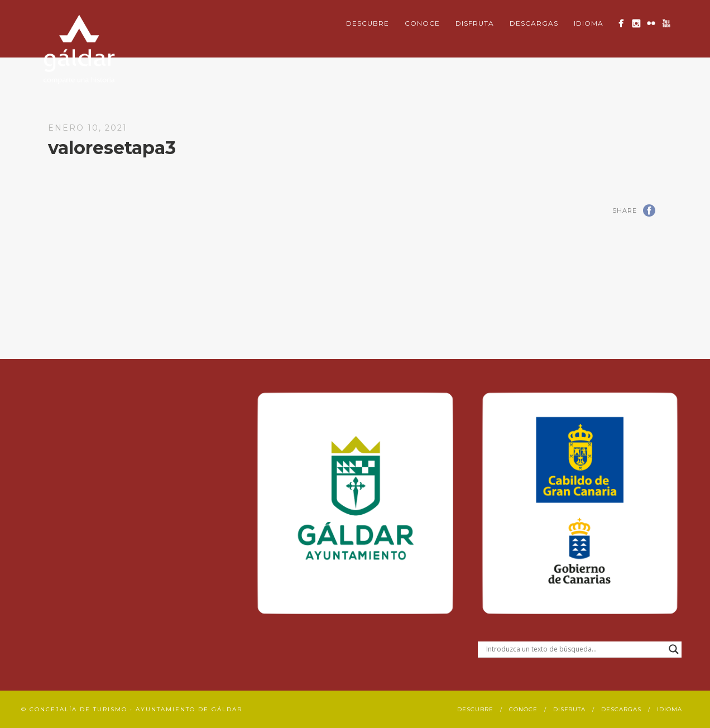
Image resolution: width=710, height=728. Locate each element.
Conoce (422, 23)
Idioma (589, 23)
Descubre (368, 23)
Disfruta (475, 23)
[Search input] (575, 649)
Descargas (534, 23)
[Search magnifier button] (674, 649)
